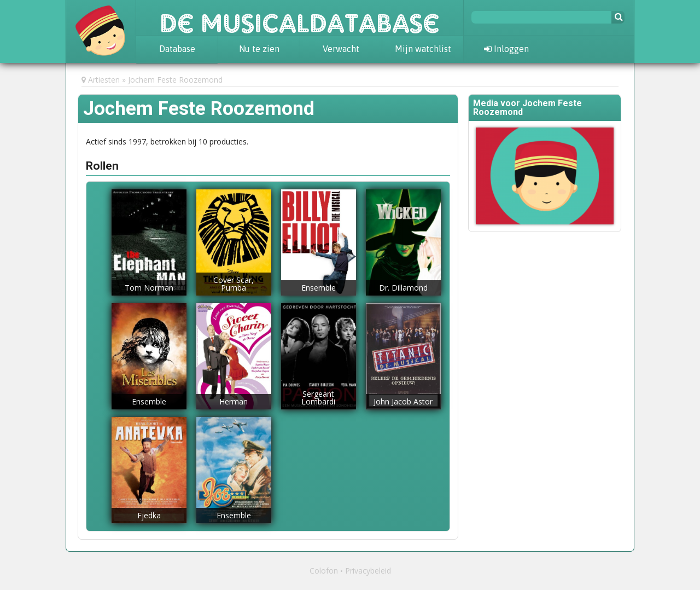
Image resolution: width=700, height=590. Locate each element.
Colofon (324, 571)
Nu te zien (259, 49)
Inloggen (506, 49)
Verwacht (341, 49)
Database (177, 49)
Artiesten (104, 80)
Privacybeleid (368, 571)
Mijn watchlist (423, 49)
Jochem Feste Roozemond (175, 80)
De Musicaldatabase (300, 18)
